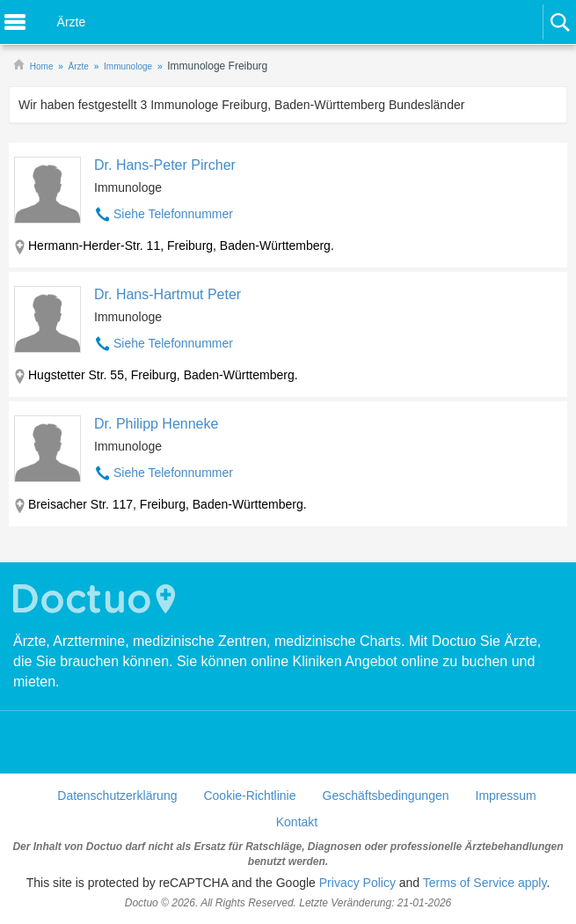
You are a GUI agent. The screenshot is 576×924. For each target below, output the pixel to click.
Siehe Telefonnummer (173, 214)
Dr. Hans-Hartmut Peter (168, 294)
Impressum (506, 796)
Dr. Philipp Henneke (156, 424)
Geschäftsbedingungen (386, 796)
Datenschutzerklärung (117, 796)
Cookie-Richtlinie (249, 796)
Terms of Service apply (485, 883)
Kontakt (297, 822)
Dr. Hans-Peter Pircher (165, 165)
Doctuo (97, 599)
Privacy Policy (357, 883)
